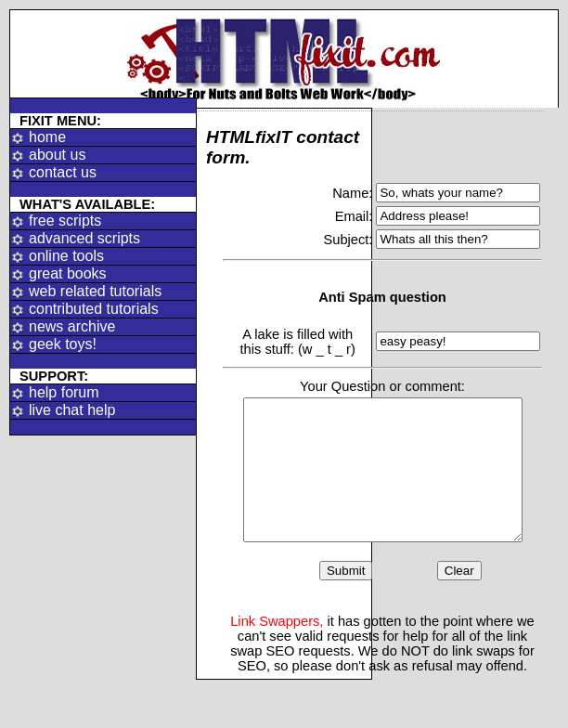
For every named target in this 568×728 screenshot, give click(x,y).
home (47, 137)
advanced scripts (84, 238)
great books (68, 273)
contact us (63, 172)
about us (57, 155)
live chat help (72, 410)
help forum (64, 392)
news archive (72, 326)
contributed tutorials (94, 309)
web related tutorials (95, 291)
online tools (66, 256)
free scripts (65, 221)
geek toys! (63, 344)
